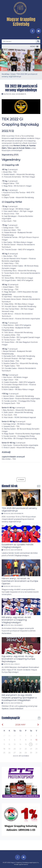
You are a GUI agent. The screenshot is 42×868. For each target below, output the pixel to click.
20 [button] (15, 749)
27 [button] (4, 736)
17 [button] (36, 744)
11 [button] (4, 744)
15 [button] (26, 744)
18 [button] (4, 749)
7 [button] (20, 740)
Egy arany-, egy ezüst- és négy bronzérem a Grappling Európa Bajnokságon (18, 659)
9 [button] (31, 740)
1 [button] (26, 736)
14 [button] (20, 744)
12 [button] (9, 744)
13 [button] (15, 744)
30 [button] (20, 736)
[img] (2, 725)
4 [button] (4, 740)
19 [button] (9, 749)
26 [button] (9, 753)
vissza (21, 479)
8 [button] (26, 740)
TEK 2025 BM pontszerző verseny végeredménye (19, 509)
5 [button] (9, 740)
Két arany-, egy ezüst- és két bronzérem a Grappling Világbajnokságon (16, 620)
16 (31, 744)
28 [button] (9, 736)
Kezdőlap (5, 74)
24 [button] (36, 749)
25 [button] (4, 753)
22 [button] (26, 749)
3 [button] (36, 736)
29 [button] (15, 736)
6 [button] (15, 740)
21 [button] (20, 749)
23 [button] (31, 749)
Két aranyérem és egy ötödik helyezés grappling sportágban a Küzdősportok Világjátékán (19, 698)
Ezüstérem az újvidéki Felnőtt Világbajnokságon (18, 546)
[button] (33, 47)
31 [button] (36, 753)
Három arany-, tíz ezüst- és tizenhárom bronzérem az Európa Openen (20, 581)
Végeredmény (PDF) (10, 155)
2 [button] (31, 736)
